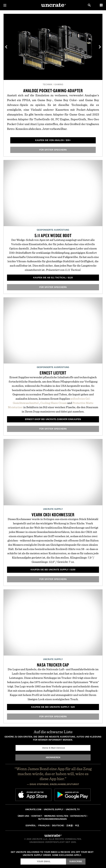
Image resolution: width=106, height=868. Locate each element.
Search (89, 5)
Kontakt (37, 816)
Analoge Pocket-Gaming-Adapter (53, 90)
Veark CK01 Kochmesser (53, 515)
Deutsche (58, 826)
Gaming (59, 85)
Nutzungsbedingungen (52, 819)
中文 (77, 826)
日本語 (70, 826)
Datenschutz (79, 816)
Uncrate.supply (54, 809)
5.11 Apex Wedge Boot (53, 235)
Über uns (24, 816)
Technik (48, 85)
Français (44, 826)
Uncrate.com (33, 809)
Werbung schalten (56, 816)
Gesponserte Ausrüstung (53, 230)
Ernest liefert (53, 373)
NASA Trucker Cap (53, 665)
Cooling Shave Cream (54, 403)
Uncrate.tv (73, 809)
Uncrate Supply (53, 509)
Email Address (20, 858)
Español (31, 826)
